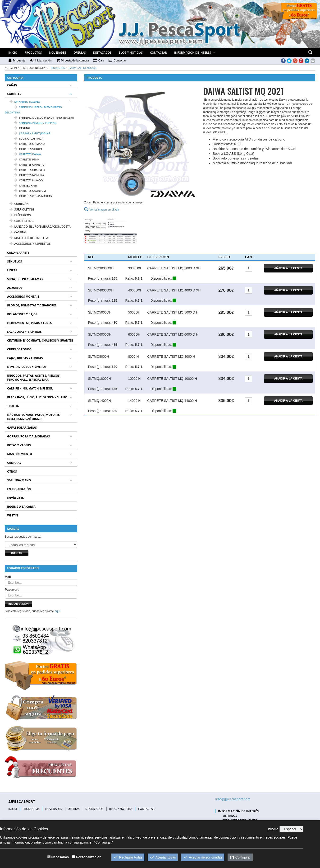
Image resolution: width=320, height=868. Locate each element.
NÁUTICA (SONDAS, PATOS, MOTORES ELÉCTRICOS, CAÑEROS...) (33, 417)
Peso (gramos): (99, 278)
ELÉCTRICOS (20, 215)
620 (114, 367)
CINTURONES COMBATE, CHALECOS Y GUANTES (40, 340)
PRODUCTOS (33, 53)
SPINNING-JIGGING (25, 102)
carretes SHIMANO (29, 144)
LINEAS (12, 270)
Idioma (273, 829)
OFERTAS (80, 53)
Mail (8, 577)
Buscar (17, 553)
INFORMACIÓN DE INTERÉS (193, 53)
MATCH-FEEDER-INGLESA (29, 238)
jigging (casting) (28, 138)
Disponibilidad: (161, 278)
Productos (57, 68)
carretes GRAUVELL (30, 170)
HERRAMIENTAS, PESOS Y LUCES (29, 323)
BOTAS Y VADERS (19, 445)
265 (114, 278)
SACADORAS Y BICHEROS (24, 332)
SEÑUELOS (14, 261)
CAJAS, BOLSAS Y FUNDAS (25, 358)
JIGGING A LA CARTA (21, 507)
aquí (57, 611)
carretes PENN (27, 159)
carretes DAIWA (27, 154)
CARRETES (14, 94)
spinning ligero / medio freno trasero (44, 118)
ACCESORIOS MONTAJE (23, 297)
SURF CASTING (22, 209)
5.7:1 (139, 323)
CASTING (18, 232)
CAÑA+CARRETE (18, 253)
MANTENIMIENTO (20, 454)
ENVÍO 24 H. (15, 498)
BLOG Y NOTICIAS (131, 53)
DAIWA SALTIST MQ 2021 (83, 68)
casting (22, 128)
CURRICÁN (19, 204)
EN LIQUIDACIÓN (19, 489)
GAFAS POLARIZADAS (22, 428)
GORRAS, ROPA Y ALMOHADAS (28, 436)
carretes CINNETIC (29, 165)
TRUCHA (13, 406)
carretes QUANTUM (30, 191)
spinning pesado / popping (35, 123)
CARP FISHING (21, 221)
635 (114, 389)
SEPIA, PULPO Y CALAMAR (25, 279)
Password (12, 589)
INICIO (13, 53)
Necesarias (60, 857)
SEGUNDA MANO (19, 480)
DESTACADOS (102, 53)
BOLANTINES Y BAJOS (22, 314)
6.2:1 (139, 278)
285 (114, 300)
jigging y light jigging (32, 133)
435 (114, 345)
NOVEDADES (58, 53)
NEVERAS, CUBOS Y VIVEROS (27, 367)
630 (114, 411)
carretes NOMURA (29, 175)
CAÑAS (12, 85)
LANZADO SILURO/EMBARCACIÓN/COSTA (40, 227)
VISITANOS (230, 816)
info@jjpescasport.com (233, 799)
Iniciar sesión (18, 604)
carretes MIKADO (28, 180)
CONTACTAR (158, 53)
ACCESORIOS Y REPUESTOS (30, 244)
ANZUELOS (15, 288)
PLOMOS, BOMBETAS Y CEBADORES (32, 305)
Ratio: (130, 278)
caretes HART (26, 185)
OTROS (12, 472)
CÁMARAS (14, 463)
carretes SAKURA (28, 149)
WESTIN (13, 515)
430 (114, 323)
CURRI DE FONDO (19, 349)
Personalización (89, 857)
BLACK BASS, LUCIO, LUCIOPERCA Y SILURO (37, 397)
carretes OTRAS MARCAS (33, 196)
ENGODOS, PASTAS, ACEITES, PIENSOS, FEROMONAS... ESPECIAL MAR (34, 378)
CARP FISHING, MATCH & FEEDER (30, 388)
